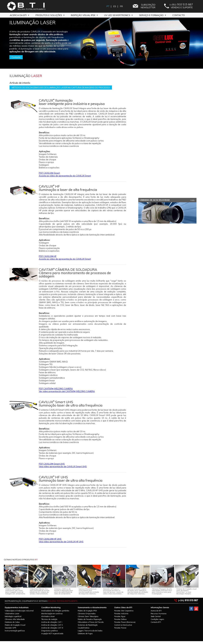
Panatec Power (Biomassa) (125, 622)
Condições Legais (157, 619)
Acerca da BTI (156, 611)
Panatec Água (120, 616)
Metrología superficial (13, 616)
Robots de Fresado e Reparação (90, 619)
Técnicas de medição (49, 619)
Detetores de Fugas (85, 634)
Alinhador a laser (48, 616)
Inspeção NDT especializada (52, 634)
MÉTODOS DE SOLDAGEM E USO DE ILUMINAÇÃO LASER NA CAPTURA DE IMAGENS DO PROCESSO (61, 88)
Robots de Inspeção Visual (15, 625)
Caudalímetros (84, 628)
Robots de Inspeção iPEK (87, 611)
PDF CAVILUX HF (48, 256)
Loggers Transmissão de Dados (90, 631)
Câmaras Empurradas (87, 614)
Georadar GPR (10, 628)
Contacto (179, 15)
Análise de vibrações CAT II (52, 625)
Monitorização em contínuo (52, 614)
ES (115, 6)
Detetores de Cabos (12, 622)
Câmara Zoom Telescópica (88, 616)
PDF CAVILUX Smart (49, 173)
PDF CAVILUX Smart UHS (52, 464)
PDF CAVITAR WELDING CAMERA (56, 389)
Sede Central (156, 616)
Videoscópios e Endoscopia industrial (19, 611)
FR (122, 6)
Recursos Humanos (159, 614)
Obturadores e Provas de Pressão (91, 622)
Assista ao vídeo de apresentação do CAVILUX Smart (65, 176)
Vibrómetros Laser (12, 614)
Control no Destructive (123, 625)
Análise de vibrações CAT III (52, 628)
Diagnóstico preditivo (49, 631)
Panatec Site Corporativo (124, 611)
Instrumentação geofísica (15, 631)
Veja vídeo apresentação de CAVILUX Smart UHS (63, 466)
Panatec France (120, 628)
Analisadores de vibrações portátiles (55, 611)
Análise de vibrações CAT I (52, 622)
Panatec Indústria (121, 614)
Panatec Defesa (120, 619)
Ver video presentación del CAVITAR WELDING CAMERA (67, 391)
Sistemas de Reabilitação (88, 625)
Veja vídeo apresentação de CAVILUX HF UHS (61, 542)
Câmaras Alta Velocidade (15, 619)
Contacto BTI (156, 622)
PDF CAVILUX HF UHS (50, 539)
